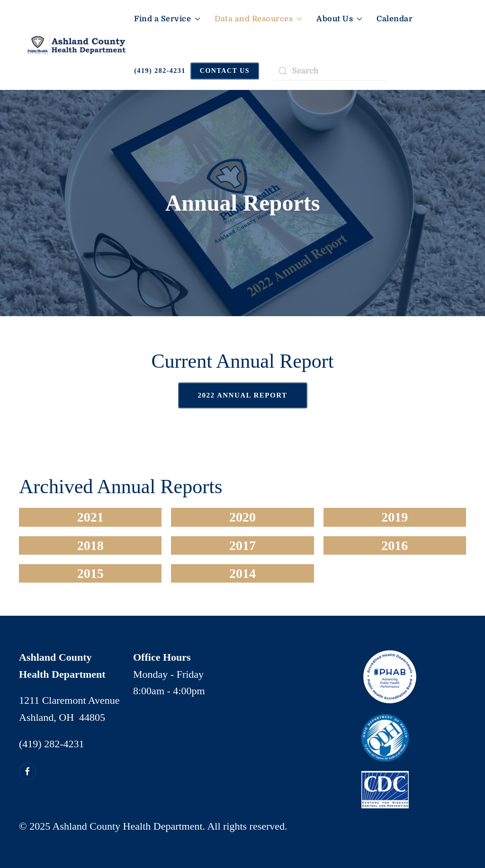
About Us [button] (339, 19)
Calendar (395, 19)
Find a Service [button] (167, 19)
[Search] (330, 71)
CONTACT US (225, 71)
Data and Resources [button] (258, 19)
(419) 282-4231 (160, 71)
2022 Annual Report (243, 395)
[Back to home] (76, 45)
